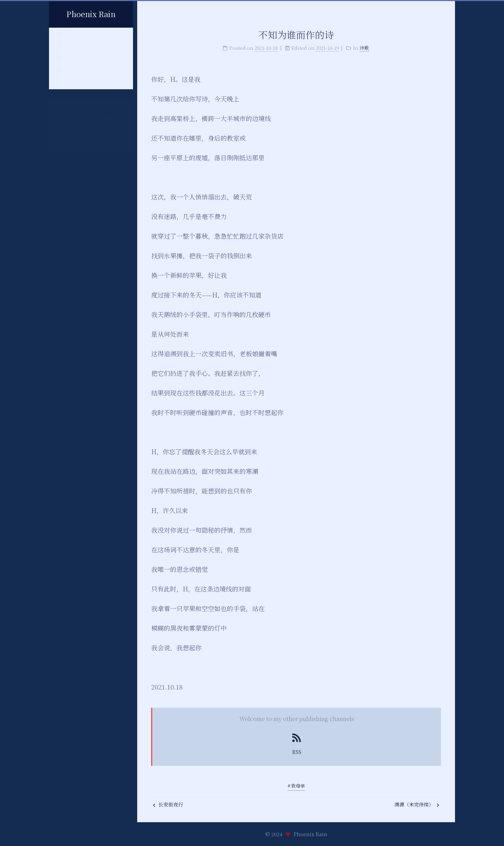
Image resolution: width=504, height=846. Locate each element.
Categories (72, 63)
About (67, 38)
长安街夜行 (168, 804)
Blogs (66, 50)
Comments (72, 75)
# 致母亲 (296, 786)
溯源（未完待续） (417, 804)
